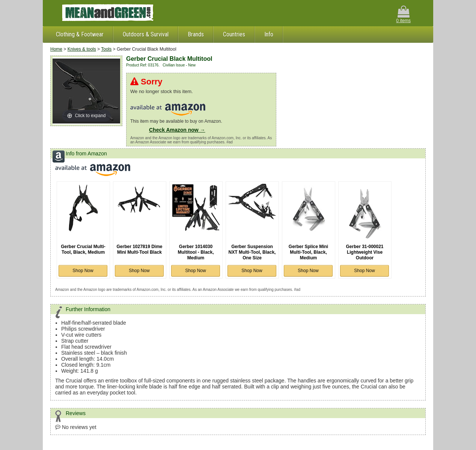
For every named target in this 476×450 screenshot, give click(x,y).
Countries (234, 34)
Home (56, 49)
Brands (196, 34)
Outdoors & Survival (146, 34)
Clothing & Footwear (80, 34)
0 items (403, 14)
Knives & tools (82, 49)
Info (269, 34)
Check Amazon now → (177, 130)
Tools (106, 49)
